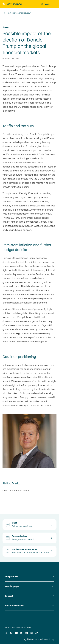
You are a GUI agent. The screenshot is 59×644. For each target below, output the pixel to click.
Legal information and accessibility (38, 639)
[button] (54, 4)
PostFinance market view (19, 13)
